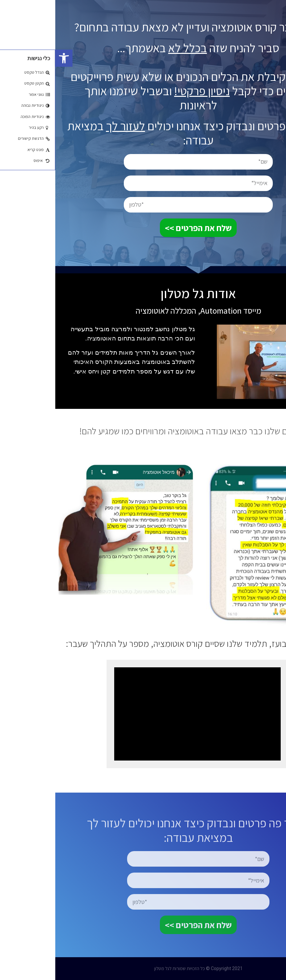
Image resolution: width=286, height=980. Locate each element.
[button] (9, 58)
